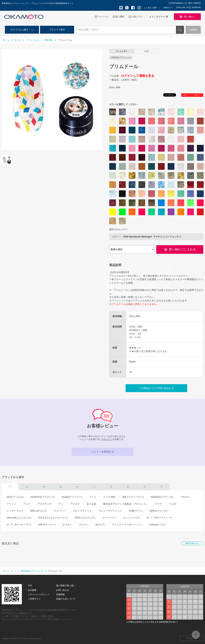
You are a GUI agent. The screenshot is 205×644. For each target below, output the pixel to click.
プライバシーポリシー (39, 594)
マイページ (103, 17)
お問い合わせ (63, 590)
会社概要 (32, 590)
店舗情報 (60, 594)
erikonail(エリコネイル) (19, 518)
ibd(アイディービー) (133, 497)
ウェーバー (60, 511)
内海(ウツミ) (136, 511)
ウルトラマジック (82, 511)
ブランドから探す (13, 477)
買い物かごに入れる (182, 249)
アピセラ (75, 504)
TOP (30, 586)
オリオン (84, 525)
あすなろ (100, 525)
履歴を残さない (192, 543)
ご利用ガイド (168, 8)
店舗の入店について (66, 599)
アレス (27, 504)
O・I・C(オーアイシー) (159, 518)
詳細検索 (193, 30)
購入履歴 (120, 17)
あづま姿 (91, 504)
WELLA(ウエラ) (39, 511)
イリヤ (158, 504)
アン (61, 504)
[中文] (189, 7)
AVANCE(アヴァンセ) (162, 497)
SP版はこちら (191, 638)
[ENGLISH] (181, 7)
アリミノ (11, 504)
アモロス (185, 497)
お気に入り (137, 17)
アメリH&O (109, 497)
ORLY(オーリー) (47, 525)
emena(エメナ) (157, 525)
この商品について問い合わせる (156, 388)
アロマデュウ (44, 504)
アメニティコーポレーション (127, 525)
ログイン (108, 439)
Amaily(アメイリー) (72, 497)
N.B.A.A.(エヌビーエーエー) (53, 518)
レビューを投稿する (103, 452)
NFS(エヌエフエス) (85, 518)
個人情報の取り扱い (66, 586)
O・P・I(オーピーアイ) (19, 525)
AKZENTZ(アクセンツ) (43, 497)
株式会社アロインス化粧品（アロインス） (126, 504)
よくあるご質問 (150, 8)
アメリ (93, 497)
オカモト (67, 525)
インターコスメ (15, 511)
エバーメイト (109, 518)
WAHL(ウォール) (158, 511)
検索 (180, 30)
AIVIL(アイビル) (15, 497)
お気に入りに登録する (192, 95)
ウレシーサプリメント (110, 511)
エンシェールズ (132, 518)
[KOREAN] (196, 7)
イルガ (173, 504)
